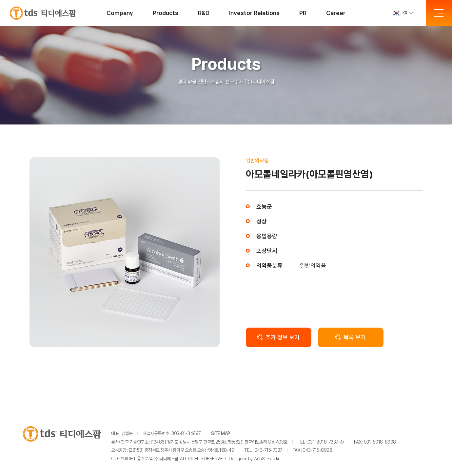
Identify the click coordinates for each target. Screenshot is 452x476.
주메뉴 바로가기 (0, 0)
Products (166, 13)
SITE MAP (221, 433)
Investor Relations (254, 13)
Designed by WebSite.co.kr (254, 459)
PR (303, 13)
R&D (204, 13)
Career (336, 13)
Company (120, 13)
